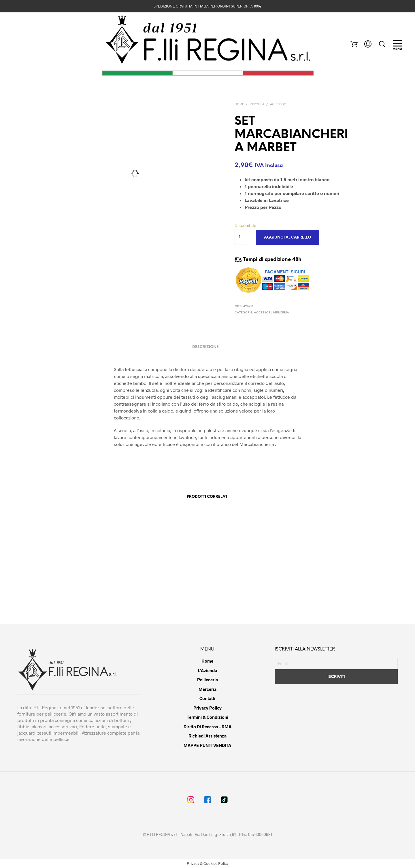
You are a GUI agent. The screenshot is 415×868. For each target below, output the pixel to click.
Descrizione (205, 347)
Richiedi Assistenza (207, 736)
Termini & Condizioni (207, 717)
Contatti (207, 698)
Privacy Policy (207, 708)
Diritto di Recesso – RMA (207, 727)
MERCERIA (257, 104)
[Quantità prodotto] (242, 237)
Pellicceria (207, 680)
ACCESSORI (278, 104)
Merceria (207, 689)
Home (239, 104)
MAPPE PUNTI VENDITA (207, 745)
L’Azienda (207, 670)
